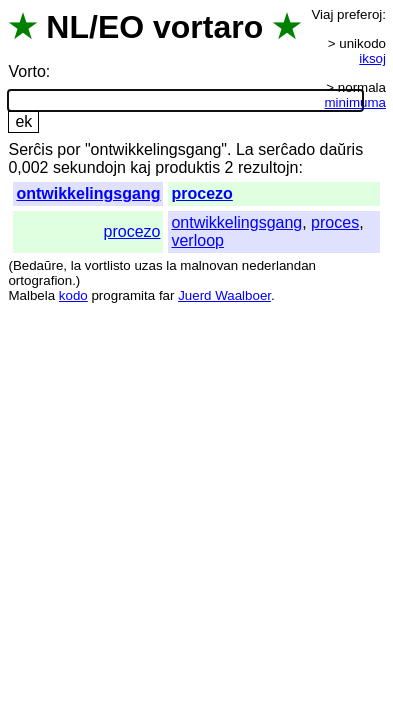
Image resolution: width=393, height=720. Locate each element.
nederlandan (279, 265)
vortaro (208, 27)
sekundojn (89, 167)
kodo (73, 295)
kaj (140, 167)
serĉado (286, 149)
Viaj (322, 14)
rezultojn (268, 167)
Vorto (26, 71)
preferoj (359, 14)
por (68, 149)
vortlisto (108, 265)
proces (335, 222)
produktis (187, 167)
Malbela (31, 295)
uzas (148, 265)
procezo (201, 193)
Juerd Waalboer (224, 295)
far (167, 295)
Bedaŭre (38, 265)
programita (123, 295)
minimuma (355, 102)
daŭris (342, 149)
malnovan (209, 265)
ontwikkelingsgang (88, 193)
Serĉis (30, 149)
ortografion (40, 280)
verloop (197, 240)
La (245, 149)
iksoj (372, 58)
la (76, 265)
